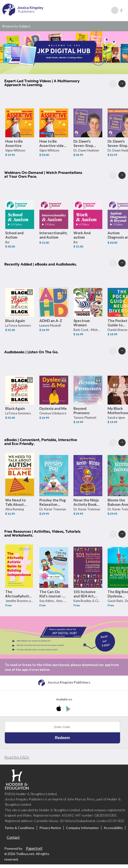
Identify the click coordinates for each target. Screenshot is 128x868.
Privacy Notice (50, 828)
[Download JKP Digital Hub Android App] (69, 709)
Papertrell (34, 848)
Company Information (82, 828)
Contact (13, 837)
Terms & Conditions (19, 828)
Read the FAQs (17, 757)
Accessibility (113, 828)
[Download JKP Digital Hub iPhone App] (60, 709)
